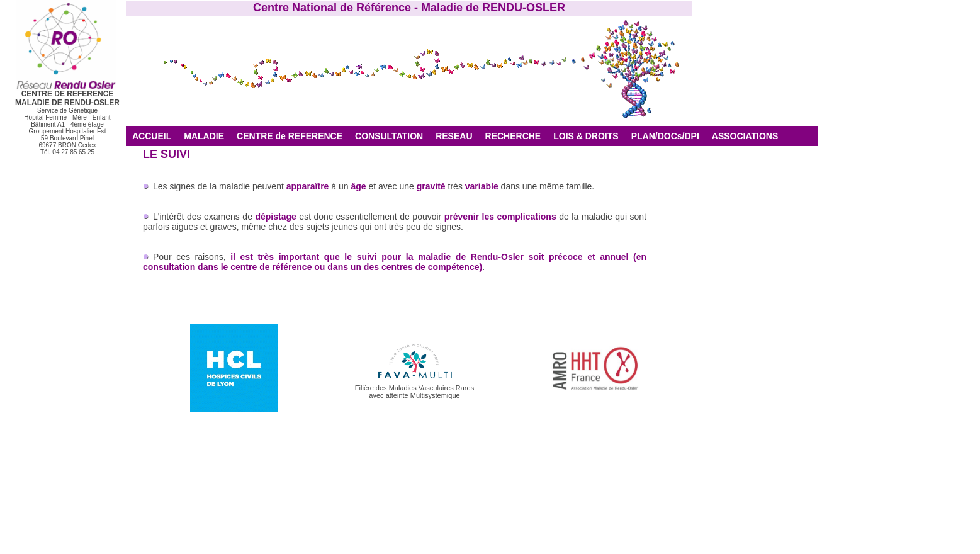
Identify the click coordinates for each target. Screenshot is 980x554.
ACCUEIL (152, 136)
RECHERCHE (513, 136)
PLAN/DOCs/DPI (665, 136)
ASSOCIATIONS (745, 136)
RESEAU (454, 136)
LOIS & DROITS (586, 136)
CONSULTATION (389, 136)
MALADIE (204, 136)
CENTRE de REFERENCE (290, 136)
